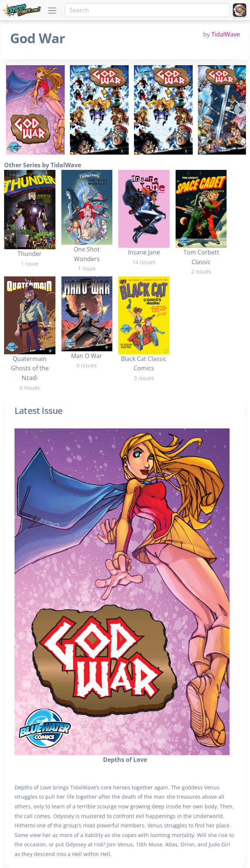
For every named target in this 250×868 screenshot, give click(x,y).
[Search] (147, 10)
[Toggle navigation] (52, 11)
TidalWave (226, 34)
